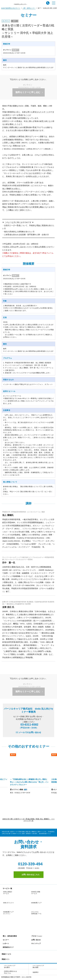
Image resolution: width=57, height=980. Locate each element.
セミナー (5, 911)
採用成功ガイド (8, 918)
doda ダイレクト (9, 897)
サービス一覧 (7, 888)
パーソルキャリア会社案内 (10, 938)
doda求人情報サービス (36, 893)
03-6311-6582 (29, 726)
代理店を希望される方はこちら (10, 943)
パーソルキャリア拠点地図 (38, 938)
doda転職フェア (37, 897)
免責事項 (35, 943)
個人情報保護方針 (12, 958)
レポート (5, 915)
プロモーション (36, 907)
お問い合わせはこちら (29, 875)
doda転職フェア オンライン (8, 902)
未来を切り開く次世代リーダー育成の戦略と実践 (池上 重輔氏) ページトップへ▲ (28, 820)
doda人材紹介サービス (8, 893)
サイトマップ (35, 915)
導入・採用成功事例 (9, 907)
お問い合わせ (35, 911)
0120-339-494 (29, 864)
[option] (29, 775)
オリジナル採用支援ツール (36, 902)
